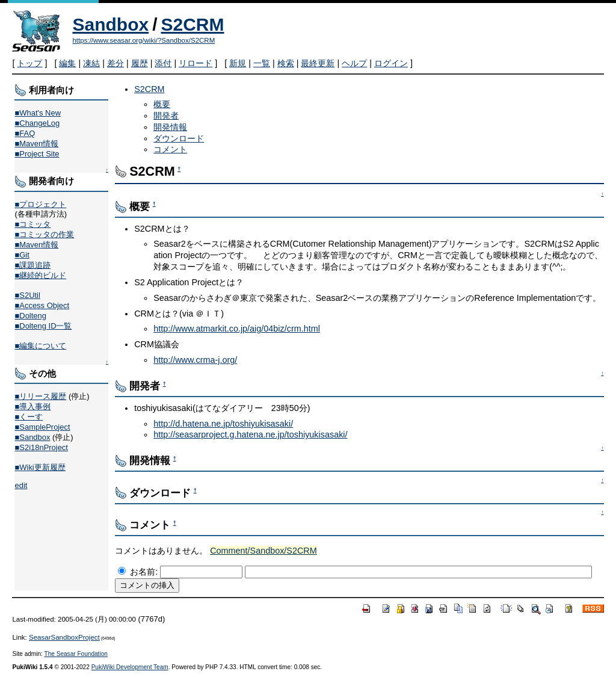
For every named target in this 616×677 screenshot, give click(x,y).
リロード (196, 63)
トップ (29, 63)
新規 (238, 63)
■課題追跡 (32, 265)
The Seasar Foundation (76, 654)
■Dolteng (30, 316)
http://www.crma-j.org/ (195, 360)
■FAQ (25, 133)
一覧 (262, 63)
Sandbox (110, 24)
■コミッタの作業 (44, 234)
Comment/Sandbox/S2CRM (263, 551)
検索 (286, 63)
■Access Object (42, 305)
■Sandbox (32, 437)
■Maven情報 (36, 144)
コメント (170, 149)
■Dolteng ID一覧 (43, 326)
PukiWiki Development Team (130, 667)
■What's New (38, 113)
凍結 (91, 63)
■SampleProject (42, 427)
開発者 (166, 116)
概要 (162, 104)
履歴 (140, 63)
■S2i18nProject (41, 447)
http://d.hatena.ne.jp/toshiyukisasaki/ (223, 424)
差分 (115, 63)
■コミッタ (32, 224)
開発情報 (170, 127)
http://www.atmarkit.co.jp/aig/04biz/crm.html (237, 329)
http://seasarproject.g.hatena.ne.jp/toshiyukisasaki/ (250, 434)
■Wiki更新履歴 (40, 467)
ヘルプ (354, 63)
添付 (163, 63)
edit (21, 485)
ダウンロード (179, 138)
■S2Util (27, 295)
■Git (22, 255)
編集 (67, 63)
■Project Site (37, 154)
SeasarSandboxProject (64, 637)
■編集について (40, 346)
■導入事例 (32, 407)
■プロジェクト (40, 204)
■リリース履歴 (40, 396)
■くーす (29, 417)
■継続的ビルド (40, 275)
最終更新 (318, 63)
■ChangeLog (37, 123)
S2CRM (193, 24)
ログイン (391, 63)
